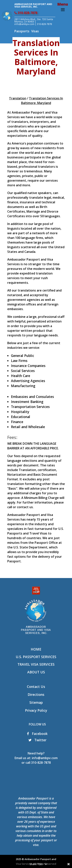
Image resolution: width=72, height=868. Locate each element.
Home (36, 649)
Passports (22, 31)
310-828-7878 (26, 13)
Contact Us (36, 687)
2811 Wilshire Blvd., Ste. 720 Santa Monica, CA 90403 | (34, 20)
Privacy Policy (36, 710)
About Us (36, 672)
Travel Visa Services (36, 664)
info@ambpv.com (24, 24)
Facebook (37, 734)
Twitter (37, 740)
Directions (36, 694)
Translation (18, 98)
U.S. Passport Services (36, 657)
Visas (35, 31)
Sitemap (36, 702)
